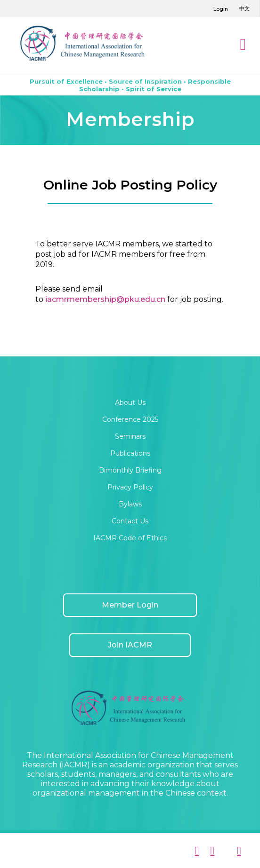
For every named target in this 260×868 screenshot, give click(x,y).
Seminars (130, 436)
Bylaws (130, 504)
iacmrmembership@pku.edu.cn (105, 299)
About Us (130, 402)
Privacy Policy (130, 487)
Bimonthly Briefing (130, 470)
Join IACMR (130, 645)
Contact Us (130, 521)
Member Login (130, 605)
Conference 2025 (130, 419)
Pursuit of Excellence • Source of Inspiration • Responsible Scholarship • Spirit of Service (130, 85)
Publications (130, 453)
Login (221, 9)
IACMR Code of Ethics (130, 538)
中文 (244, 8)
